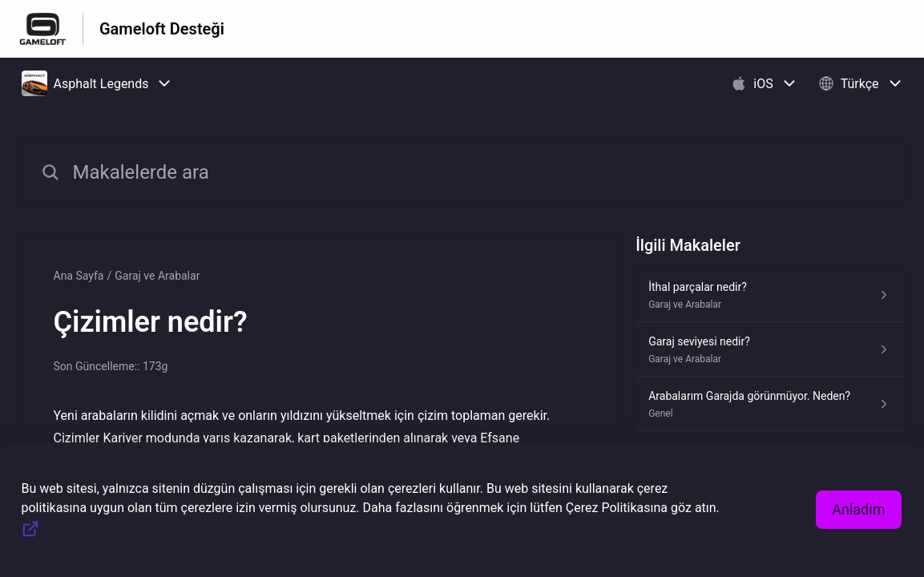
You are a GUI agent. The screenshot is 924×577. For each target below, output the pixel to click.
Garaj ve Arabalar (157, 276)
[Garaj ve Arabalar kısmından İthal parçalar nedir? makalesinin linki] (769, 295)
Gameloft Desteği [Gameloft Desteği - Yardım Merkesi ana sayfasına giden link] (162, 29)
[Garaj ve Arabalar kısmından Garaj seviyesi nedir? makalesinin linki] (769, 349)
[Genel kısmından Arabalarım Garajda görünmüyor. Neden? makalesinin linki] (769, 404)
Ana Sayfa (79, 276)
